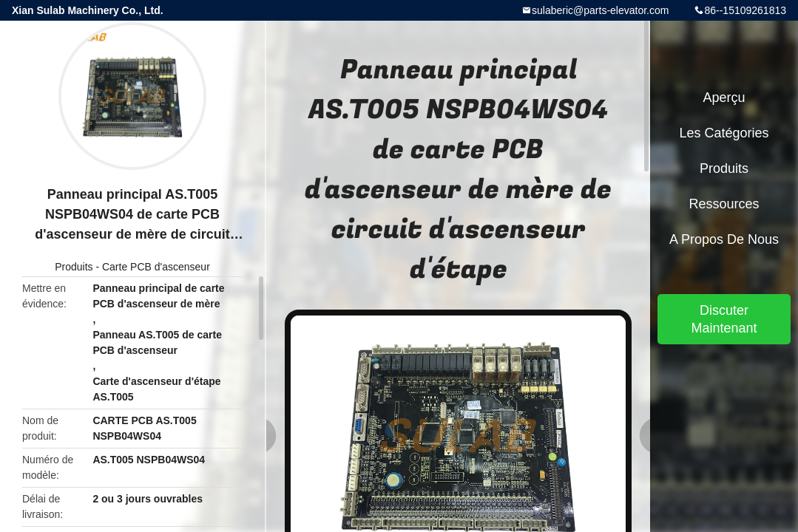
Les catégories (724, 133)
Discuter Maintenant (724, 319)
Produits (74, 267)
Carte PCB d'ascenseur (156, 267)
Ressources (724, 204)
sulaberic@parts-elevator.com (600, 10)
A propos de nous (724, 239)
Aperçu (724, 98)
